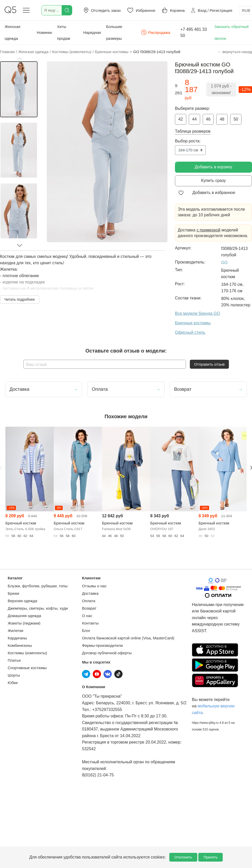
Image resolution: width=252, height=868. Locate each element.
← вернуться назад (235, 52)
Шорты (14, 675)
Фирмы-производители (102, 645)
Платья (14, 660)
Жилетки (16, 631)
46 (208, 119)
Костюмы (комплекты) (27, 653)
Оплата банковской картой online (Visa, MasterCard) (128, 638)
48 (222, 119)
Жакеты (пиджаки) (24, 623)
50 (236, 119)
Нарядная (92, 32)
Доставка (90, 593)
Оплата (89, 601)
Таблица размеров (193, 131)
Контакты (90, 623)
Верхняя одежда (22, 601)
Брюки (13, 593)
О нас (87, 616)
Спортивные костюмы (27, 668)
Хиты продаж (64, 32)
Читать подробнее (20, 299)
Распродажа (155, 32)
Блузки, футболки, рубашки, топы (38, 586)
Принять (211, 857)
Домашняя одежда (24, 616)
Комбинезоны (20, 645)
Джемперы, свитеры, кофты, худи (38, 608)
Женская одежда (12, 32)
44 (194, 119)
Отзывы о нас (94, 586)
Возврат (89, 608)
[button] (20, 59)
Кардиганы (17, 638)
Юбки (13, 683)
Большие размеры (114, 32)
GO (224, 263)
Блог (86, 631)
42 (181, 119)
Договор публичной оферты (107, 653)
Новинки (44, 32)
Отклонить (183, 857)
